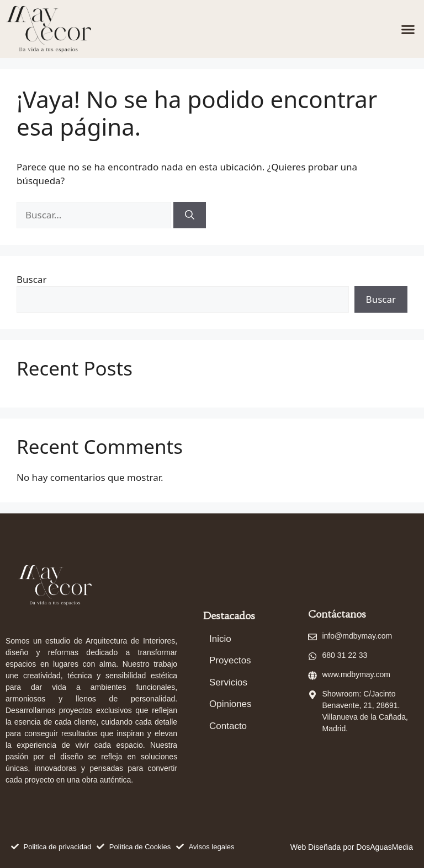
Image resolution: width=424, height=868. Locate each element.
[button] (408, 29)
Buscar (31, 279)
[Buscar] (190, 215)
